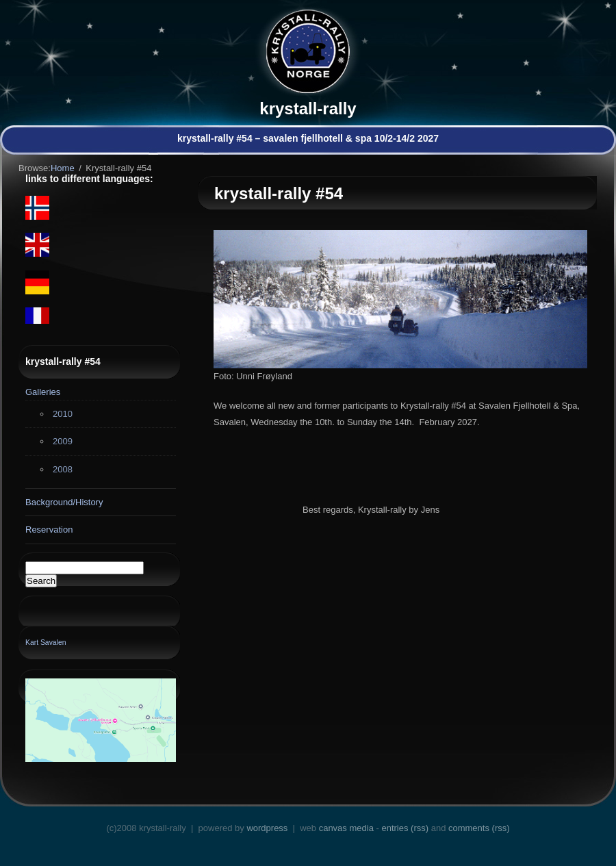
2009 (63, 441)
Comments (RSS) (479, 828)
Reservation (49, 530)
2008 (63, 469)
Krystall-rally (308, 109)
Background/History (64, 502)
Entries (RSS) (405, 828)
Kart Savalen (46, 642)
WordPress (267, 828)
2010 (63, 414)
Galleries (43, 392)
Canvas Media (346, 828)
